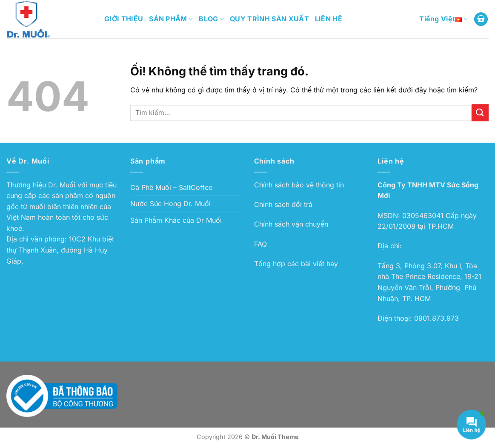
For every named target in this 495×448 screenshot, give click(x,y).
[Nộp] (480, 113)
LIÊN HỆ (329, 19)
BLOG (211, 19)
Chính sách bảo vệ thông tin (299, 185)
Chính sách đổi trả (283, 204)
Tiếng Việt (443, 19)
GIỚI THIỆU (124, 19)
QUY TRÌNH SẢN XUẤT (269, 19)
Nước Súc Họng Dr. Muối (170, 204)
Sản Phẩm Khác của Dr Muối (176, 220)
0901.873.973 (436, 318)
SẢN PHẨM (171, 19)
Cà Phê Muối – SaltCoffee (171, 187)
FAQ (260, 244)
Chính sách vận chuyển (291, 224)
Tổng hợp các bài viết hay (296, 264)
